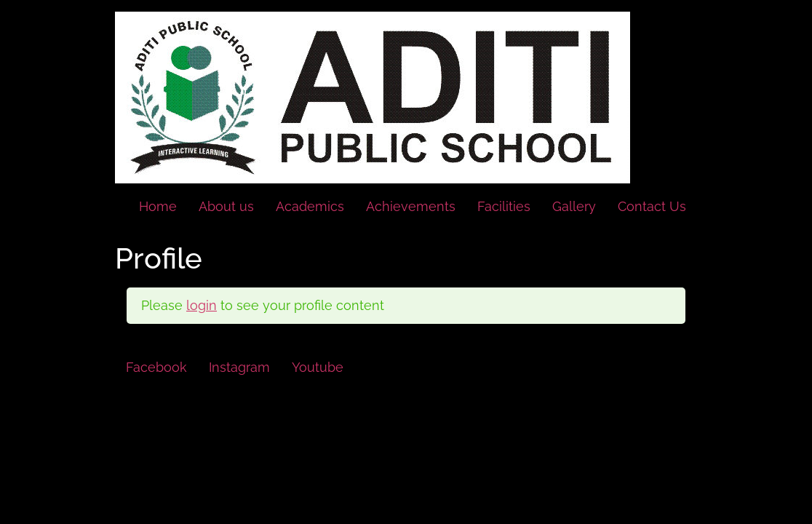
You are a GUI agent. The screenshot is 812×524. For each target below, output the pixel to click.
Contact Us (652, 206)
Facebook (156, 367)
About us (226, 206)
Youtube (318, 367)
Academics (310, 206)
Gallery (574, 206)
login (202, 305)
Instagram (239, 367)
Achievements (411, 206)
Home (158, 206)
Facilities (504, 206)
